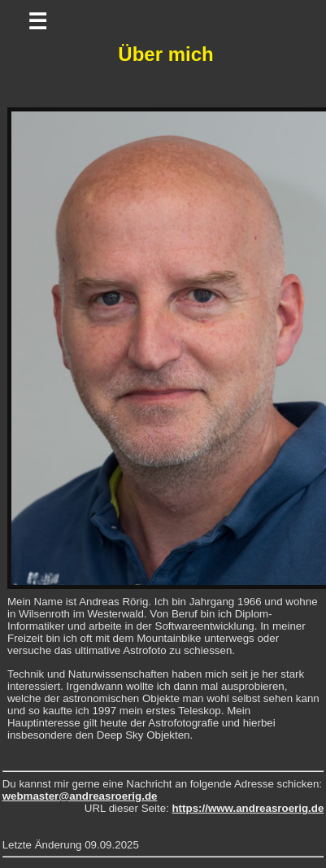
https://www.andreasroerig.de (248, 808)
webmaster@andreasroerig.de (80, 796)
